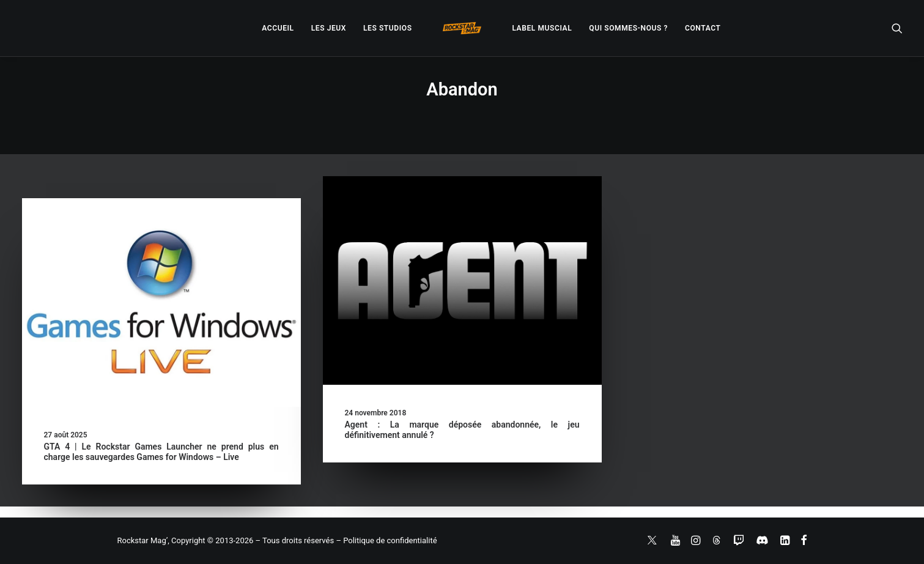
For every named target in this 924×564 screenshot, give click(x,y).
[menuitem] (278, 28)
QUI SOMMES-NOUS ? (628, 28)
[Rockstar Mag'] (462, 28)
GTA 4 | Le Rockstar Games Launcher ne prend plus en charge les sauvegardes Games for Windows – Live (161, 452)
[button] (897, 28)
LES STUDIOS (388, 28)
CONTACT (703, 28)
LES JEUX (329, 28)
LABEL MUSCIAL (542, 28)
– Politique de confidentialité (386, 540)
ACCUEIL (278, 28)
